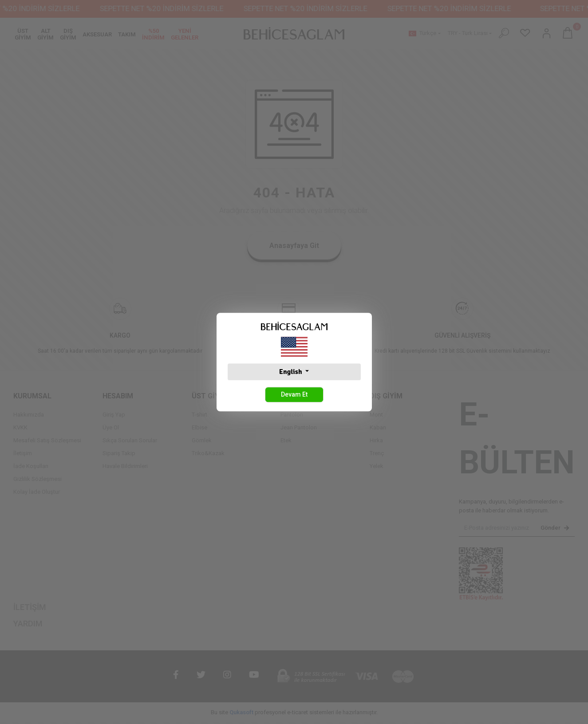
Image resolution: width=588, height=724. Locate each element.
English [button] (291, 372)
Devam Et (294, 394)
